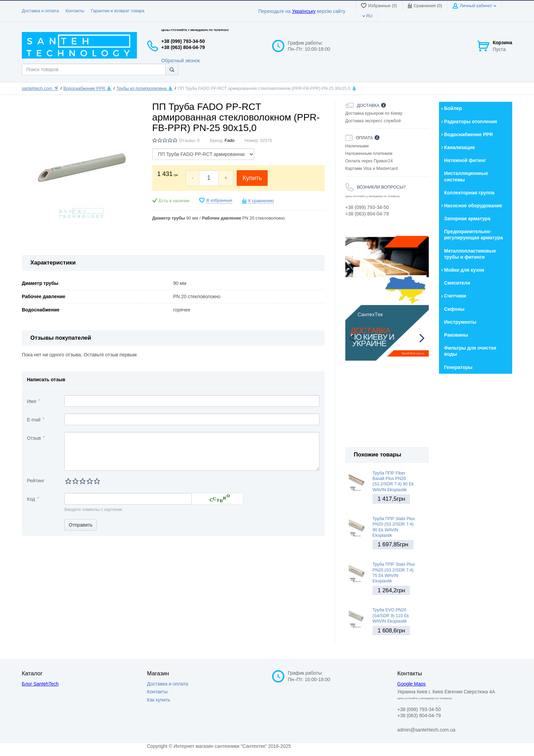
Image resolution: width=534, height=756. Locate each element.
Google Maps (412, 684)
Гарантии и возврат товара (118, 11)
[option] (387, 299)
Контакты (75, 11)
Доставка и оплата (40, 11)
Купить (252, 178)
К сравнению (261, 201)
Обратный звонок (181, 61)
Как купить (159, 700)
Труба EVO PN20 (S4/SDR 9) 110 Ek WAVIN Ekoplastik (391, 616)
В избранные (219, 200)
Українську (304, 11)
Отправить (81, 525)
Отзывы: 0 (189, 141)
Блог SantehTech (40, 684)
